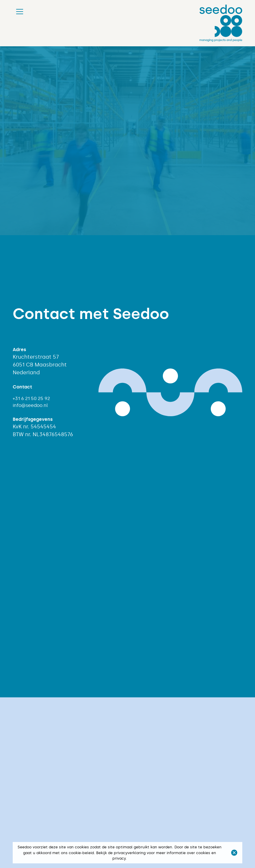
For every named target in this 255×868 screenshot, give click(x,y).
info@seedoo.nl (30, 405)
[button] (234, 853)
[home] (221, 23)
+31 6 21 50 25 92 (31, 398)
